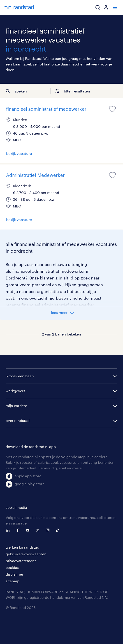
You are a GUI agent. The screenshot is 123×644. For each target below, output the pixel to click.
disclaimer (14, 574)
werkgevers (15, 391)
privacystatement (21, 561)
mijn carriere (16, 406)
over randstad (18, 420)
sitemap (13, 581)
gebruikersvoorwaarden (26, 554)
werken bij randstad (22, 547)
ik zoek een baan (20, 376)
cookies (12, 567)
